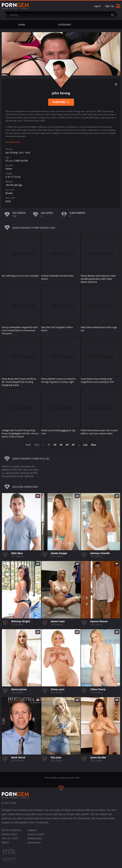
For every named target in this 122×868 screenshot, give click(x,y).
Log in (97, 6)
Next (94, 445)
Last (85, 445)
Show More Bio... (14, 142)
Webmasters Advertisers (35, 840)
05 (73, 445)
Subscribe (61, 102)
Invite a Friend (36, 834)
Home (22, 25)
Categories (64, 25)
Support (32, 830)
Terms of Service (11, 830)
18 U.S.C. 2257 (10, 838)
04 (67, 445)
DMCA (5, 842)
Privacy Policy (9, 834)
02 (55, 445)
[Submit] (114, 15)
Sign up (109, 6)
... (79, 445)
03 (61, 445)
